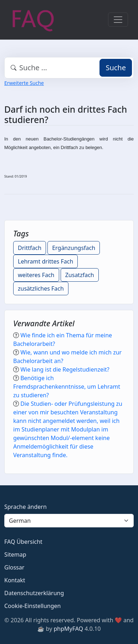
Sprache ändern (25, 507)
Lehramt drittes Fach (45, 261)
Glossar (14, 567)
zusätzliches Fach (41, 288)
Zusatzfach (80, 275)
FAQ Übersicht (23, 542)
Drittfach (30, 248)
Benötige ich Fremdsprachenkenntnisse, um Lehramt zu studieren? (67, 387)
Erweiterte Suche (24, 83)
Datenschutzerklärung (34, 593)
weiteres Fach (36, 275)
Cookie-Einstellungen (32, 606)
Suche (116, 68)
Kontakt (15, 580)
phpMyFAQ (68, 629)
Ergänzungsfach (74, 248)
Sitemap (15, 554)
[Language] (69, 521)
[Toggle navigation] (118, 20)
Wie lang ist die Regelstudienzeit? (65, 369)
